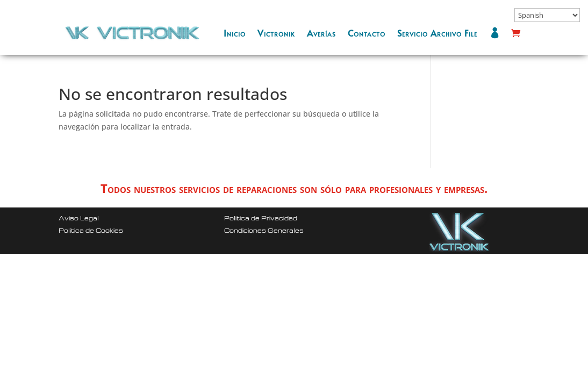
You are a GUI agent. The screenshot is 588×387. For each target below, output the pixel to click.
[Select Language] (547, 15)
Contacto (367, 33)
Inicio (235, 33)
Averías (321, 33)
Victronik (276, 33)
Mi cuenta (497, 33)
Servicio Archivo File (437, 33)
